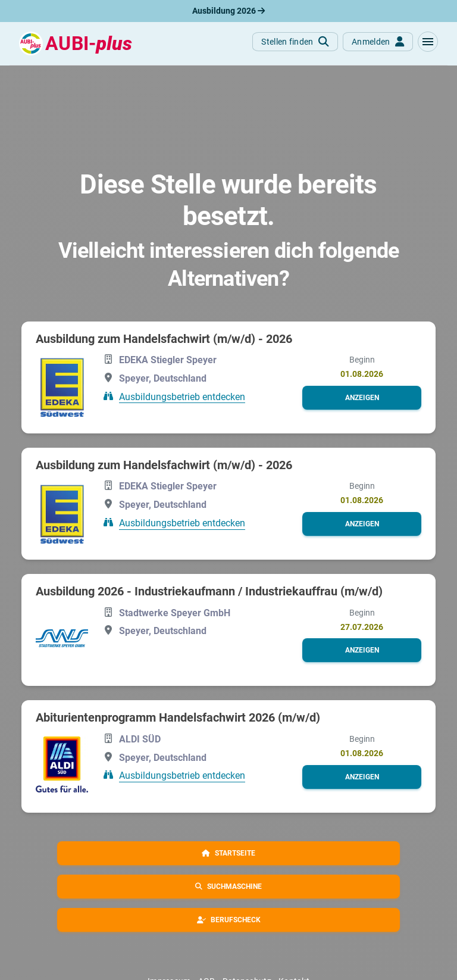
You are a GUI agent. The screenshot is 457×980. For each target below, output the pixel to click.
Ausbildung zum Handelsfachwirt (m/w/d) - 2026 (164, 339)
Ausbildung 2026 (228, 11)
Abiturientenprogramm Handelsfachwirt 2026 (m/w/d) (178, 717)
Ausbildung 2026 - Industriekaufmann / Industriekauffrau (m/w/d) (209, 591)
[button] (428, 42)
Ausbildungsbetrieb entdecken (182, 396)
